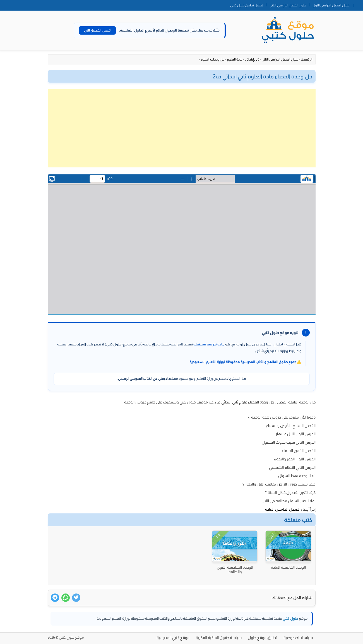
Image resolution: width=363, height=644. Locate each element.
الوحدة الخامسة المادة (288, 567)
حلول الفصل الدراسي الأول (331, 5)
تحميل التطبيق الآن (97, 30)
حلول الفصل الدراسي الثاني (288, 5)
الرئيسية (307, 59)
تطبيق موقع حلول (263, 638)
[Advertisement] (182, 128)
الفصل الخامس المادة (283, 509)
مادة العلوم (235, 59)
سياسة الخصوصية (298, 638)
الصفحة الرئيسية (358, 4)
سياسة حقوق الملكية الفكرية (219, 638)
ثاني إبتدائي (252, 59)
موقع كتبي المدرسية (173, 638)
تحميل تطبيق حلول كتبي (247, 5)
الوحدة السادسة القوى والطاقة (235, 569)
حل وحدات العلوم (212, 59)
